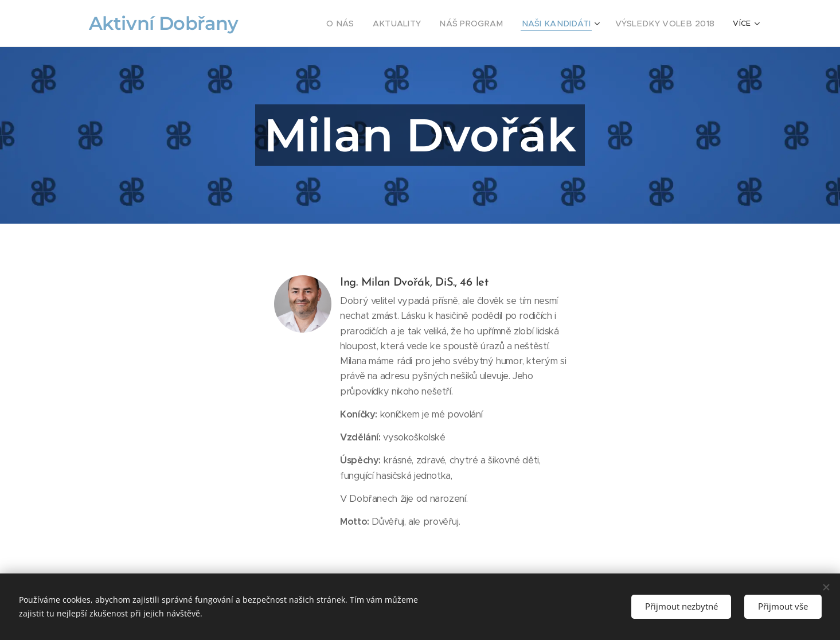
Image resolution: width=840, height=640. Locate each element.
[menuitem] (370, 24)
